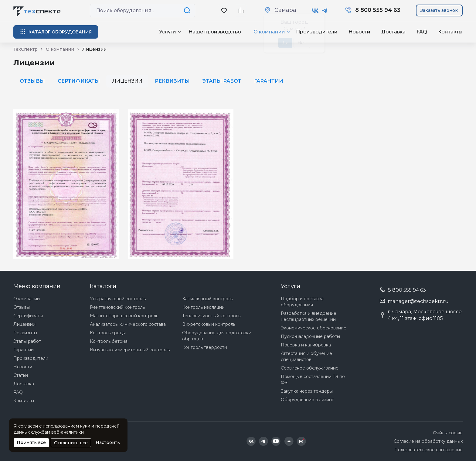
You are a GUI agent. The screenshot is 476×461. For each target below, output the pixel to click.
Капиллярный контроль (207, 299)
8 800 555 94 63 (407, 290)
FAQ (422, 32)
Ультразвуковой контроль (118, 299)
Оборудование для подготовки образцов (217, 336)
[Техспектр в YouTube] (276, 441)
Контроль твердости (205, 347)
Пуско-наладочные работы (310, 336)
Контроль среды (108, 333)
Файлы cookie (448, 433)
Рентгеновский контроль (117, 307)
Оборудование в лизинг (307, 400)
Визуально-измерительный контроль (130, 350)
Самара (285, 10)
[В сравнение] (241, 10)
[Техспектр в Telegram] (325, 11)
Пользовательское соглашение (428, 450)
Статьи (21, 375)
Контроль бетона (109, 341)
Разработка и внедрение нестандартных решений (309, 316)
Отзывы (32, 81)
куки (85, 426)
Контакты (450, 32)
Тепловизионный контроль (211, 316)
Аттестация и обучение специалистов (306, 356)
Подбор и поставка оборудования (302, 302)
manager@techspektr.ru (418, 301)
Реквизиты (172, 81)
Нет (302, 43)
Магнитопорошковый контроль (124, 316)
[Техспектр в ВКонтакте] (315, 11)
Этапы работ (222, 81)
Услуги (168, 32)
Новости (359, 32)
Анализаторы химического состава (128, 324)
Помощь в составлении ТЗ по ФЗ (313, 380)
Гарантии (269, 81)
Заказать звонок (439, 10)
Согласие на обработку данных (428, 441)
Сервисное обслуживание (310, 368)
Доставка (393, 32)
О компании (27, 299)
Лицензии (24, 324)
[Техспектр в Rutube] (301, 441)
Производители (31, 358)
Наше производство (215, 32)
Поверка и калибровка (306, 345)
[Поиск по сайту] (188, 10)
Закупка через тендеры (307, 391)
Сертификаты (79, 81)
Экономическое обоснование (314, 328)
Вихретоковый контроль (209, 324)
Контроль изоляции (203, 307)
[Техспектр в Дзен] (289, 441)
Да (285, 43)
